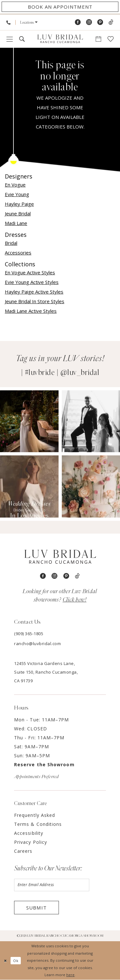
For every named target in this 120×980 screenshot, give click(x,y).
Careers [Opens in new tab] (23, 851)
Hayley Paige (19, 204)
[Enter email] (52, 885)
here (70, 975)
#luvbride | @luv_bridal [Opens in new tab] (62, 373)
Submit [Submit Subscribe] (37, 908)
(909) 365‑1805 (29, 634)
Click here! (75, 600)
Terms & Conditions (38, 824)
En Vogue (15, 185)
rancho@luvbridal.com (37, 644)
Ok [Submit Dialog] (16, 961)
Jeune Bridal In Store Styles (35, 301)
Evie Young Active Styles (32, 282)
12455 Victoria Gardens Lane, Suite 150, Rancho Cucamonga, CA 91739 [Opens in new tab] (46, 672)
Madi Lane (16, 223)
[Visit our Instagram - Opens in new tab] (89, 22)
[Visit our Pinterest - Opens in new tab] (100, 22)
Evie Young (17, 194)
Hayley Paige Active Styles (34, 292)
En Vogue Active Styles (30, 272)
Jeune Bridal (18, 213)
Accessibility (29, 833)
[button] (29, 22)
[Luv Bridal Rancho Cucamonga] (60, 39)
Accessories (18, 253)
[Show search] (22, 39)
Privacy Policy (31, 842)
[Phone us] (8, 22)
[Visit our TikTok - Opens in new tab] (111, 22)
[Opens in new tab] (29, 421)
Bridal (11, 243)
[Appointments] (60, 7)
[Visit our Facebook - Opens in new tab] (78, 22)
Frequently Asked (35, 815)
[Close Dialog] (5, 961)
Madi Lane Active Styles (31, 311)
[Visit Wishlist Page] (111, 39)
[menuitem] (8, 22)
